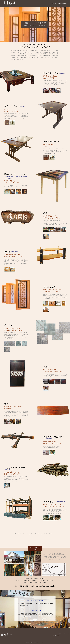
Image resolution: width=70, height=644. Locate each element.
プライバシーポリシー (45, 643)
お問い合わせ (53, 3)
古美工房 (13, 3)
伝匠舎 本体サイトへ (63, 3)
